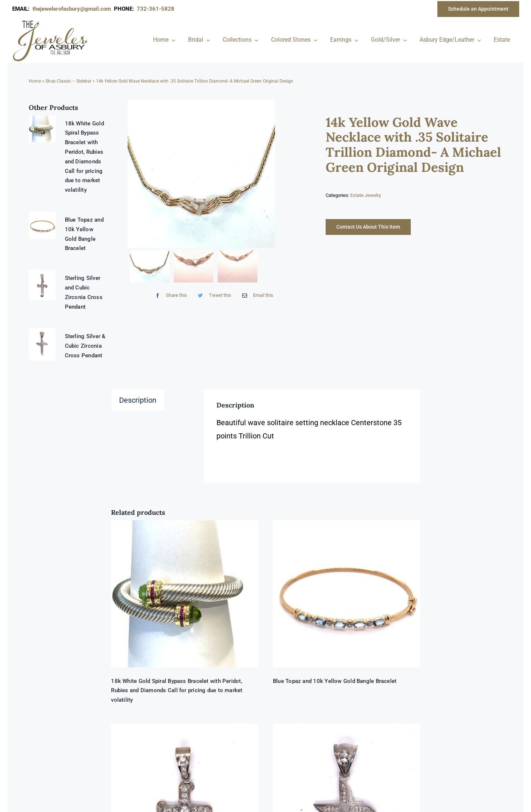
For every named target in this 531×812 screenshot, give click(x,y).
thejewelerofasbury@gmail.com (73, 9)
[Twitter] (213, 295)
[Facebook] (169, 295)
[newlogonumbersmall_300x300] (51, 22)
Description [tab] (138, 400)
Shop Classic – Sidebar (68, 81)
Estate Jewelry (366, 195)
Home (35, 81)
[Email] (256, 295)
